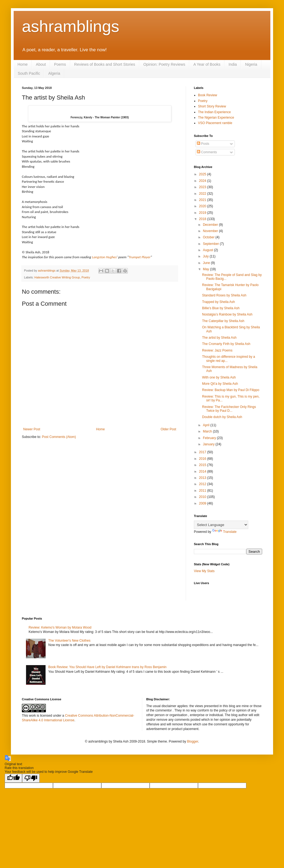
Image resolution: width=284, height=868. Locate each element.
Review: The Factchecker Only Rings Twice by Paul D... (229, 409)
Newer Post (32, 429)
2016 (203, 459)
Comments (207, 152)
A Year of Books (207, 64)
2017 (203, 452)
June (207, 263)
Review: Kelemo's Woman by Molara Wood (60, 627)
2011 (203, 491)
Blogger (193, 741)
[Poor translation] (31, 778)
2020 (203, 206)
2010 (203, 497)
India (233, 64)
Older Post (168, 429)
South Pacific (29, 73)
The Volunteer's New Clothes (69, 641)
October (209, 237)
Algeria (54, 73)
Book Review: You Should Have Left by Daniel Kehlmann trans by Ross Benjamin (107, 667)
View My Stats (204, 571)
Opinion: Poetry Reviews (164, 64)
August (208, 250)
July (206, 256)
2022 (203, 194)
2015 (203, 465)
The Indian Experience (214, 112)
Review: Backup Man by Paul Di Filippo (231, 390)
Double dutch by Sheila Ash (222, 417)
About (41, 64)
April (207, 425)
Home (23, 64)
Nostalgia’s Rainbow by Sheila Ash (227, 314)
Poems (60, 64)
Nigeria (251, 64)
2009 (203, 503)
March (208, 431)
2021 (203, 200)
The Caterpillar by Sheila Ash (223, 321)
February (210, 438)
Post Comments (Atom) (59, 437)
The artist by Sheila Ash (219, 338)
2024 (203, 181)
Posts (203, 144)
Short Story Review (212, 106)
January (209, 444)
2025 (203, 174)
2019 (203, 213)
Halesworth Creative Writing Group (57, 277)
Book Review (208, 95)
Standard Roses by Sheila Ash (224, 295)
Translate (224, 532)
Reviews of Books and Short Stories (105, 64)
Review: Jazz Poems (217, 350)
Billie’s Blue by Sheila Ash (221, 308)
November (211, 231)
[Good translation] (13, 778)
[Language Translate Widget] (221, 525)
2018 (203, 219)
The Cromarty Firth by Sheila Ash (226, 344)
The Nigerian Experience (216, 118)
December (211, 225)
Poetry (86, 277)
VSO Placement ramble (215, 123)
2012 (203, 484)
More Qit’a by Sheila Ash (220, 384)
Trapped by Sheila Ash (218, 302)
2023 (203, 187)
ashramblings (71, 26)
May (206, 269)
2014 (203, 471)
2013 (203, 478)
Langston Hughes (104, 257)
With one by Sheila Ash (219, 377)
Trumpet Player (140, 257)
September (211, 244)
